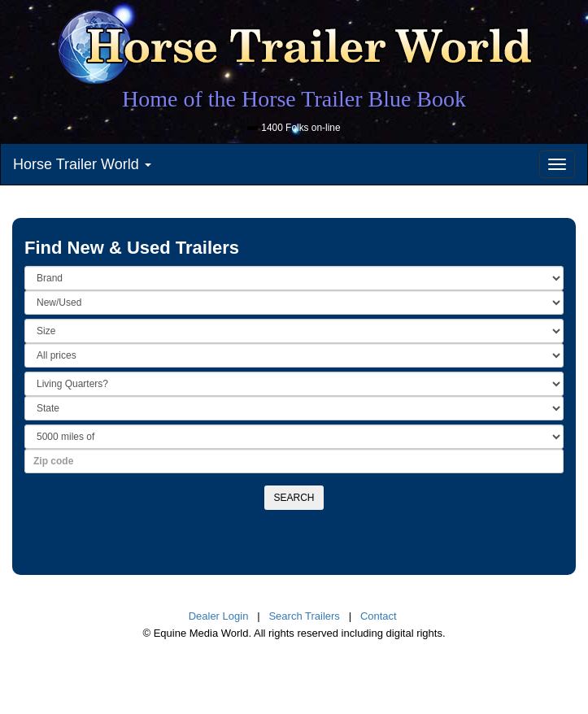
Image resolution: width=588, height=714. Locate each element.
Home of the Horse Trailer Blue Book (294, 99)
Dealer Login (219, 616)
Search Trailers (304, 616)
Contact (379, 616)
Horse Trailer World (82, 164)
